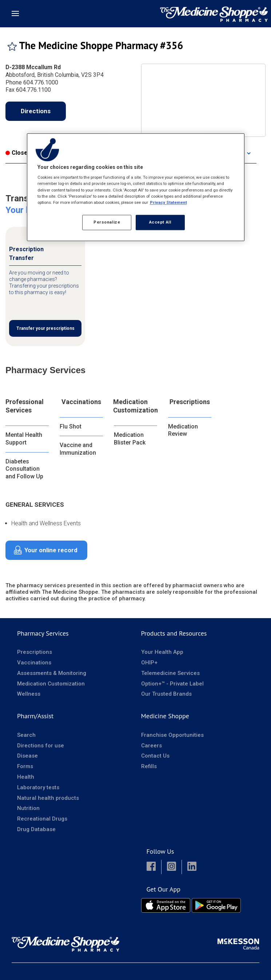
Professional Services (25, 406)
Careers (152, 746)
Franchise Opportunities (172, 735)
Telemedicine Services (170, 673)
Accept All (160, 222)
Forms (25, 766)
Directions (36, 111)
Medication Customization (135, 406)
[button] (151, 867)
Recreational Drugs (42, 819)
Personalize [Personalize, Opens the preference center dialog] (107, 222)
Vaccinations (81, 402)
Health (26, 777)
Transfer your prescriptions (45, 328)
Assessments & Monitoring (52, 673)
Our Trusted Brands (166, 694)
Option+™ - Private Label (172, 684)
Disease (27, 756)
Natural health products (48, 798)
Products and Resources (174, 633)
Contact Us (155, 756)
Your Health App (162, 652)
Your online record (51, 550)
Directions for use (41, 746)
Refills (149, 766)
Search (26, 735)
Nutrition (28, 808)
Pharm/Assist (35, 716)
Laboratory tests (38, 787)
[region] (136, 187)
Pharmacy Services (43, 633)
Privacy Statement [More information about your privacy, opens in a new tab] (168, 202)
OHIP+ (149, 663)
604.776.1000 (41, 82)
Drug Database (36, 829)
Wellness (29, 694)
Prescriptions (190, 402)
